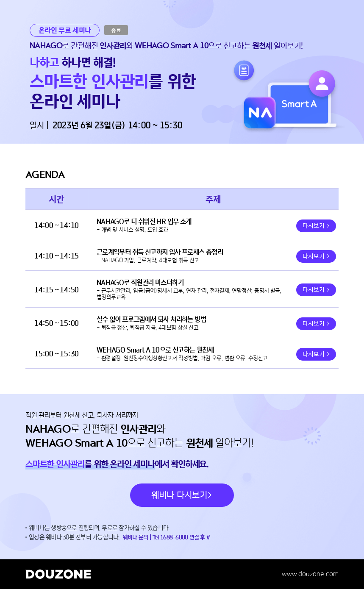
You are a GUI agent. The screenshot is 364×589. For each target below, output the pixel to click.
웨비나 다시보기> (182, 495)
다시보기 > (316, 226)
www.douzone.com (310, 574)
